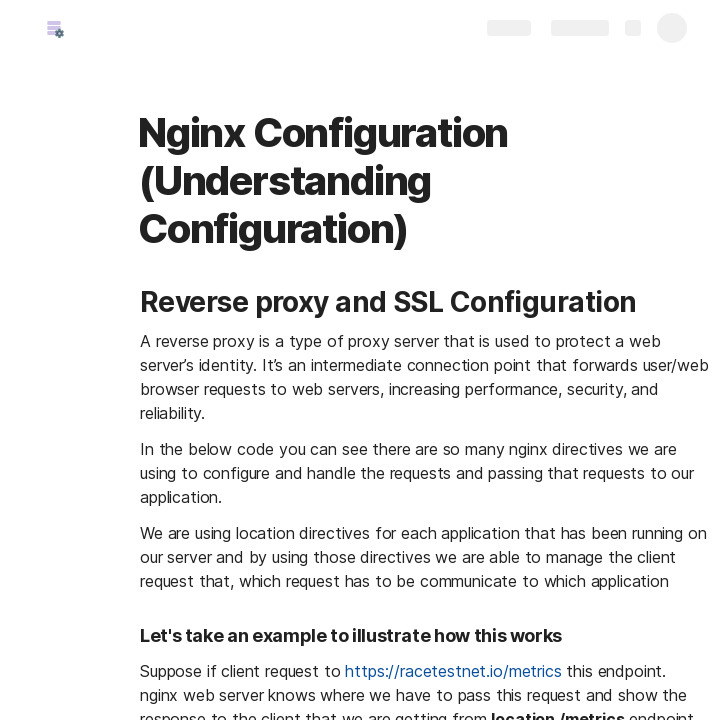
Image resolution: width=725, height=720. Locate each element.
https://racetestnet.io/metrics (453, 671)
